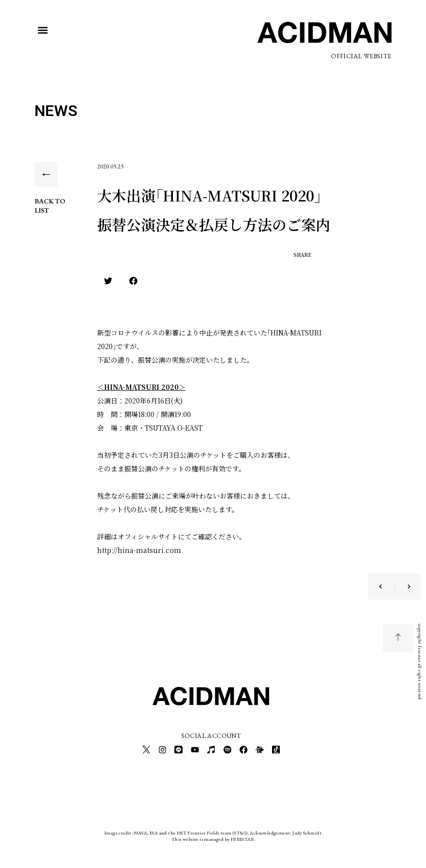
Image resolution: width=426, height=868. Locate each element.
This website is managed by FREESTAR (213, 836)
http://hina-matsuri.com (139, 550)
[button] (43, 30)
